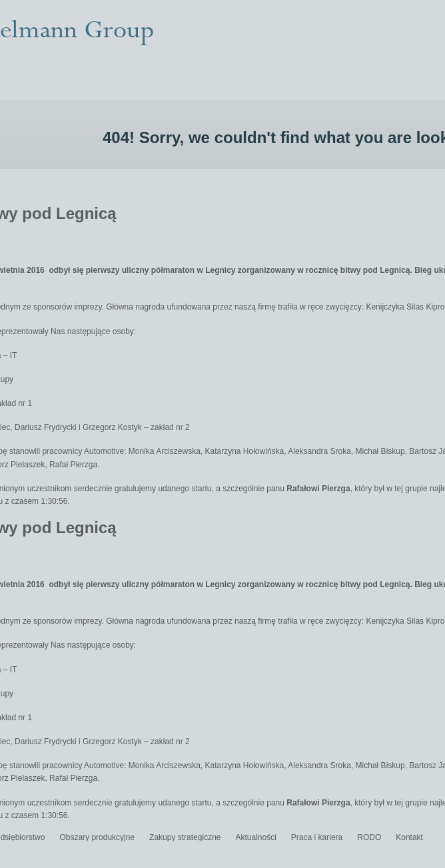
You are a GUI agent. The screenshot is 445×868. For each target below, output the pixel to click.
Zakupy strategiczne (185, 837)
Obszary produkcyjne (97, 837)
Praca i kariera (317, 837)
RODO (369, 837)
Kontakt (409, 837)
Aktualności (255, 837)
